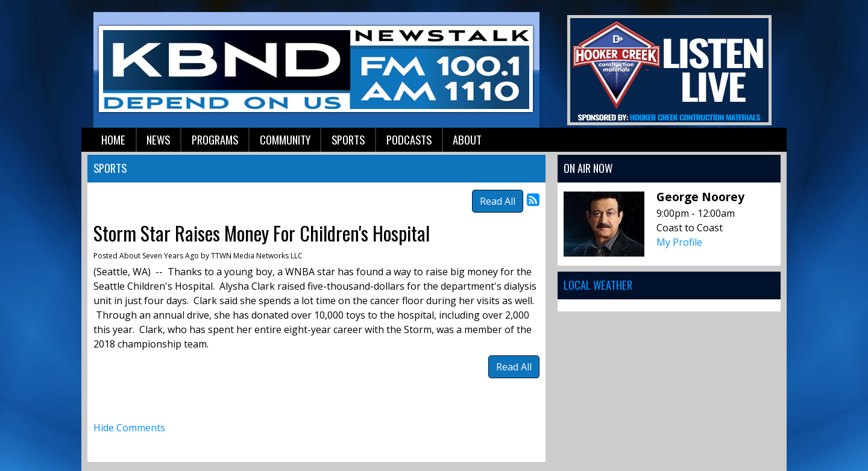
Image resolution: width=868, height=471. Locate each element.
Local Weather (598, 285)
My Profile (679, 242)
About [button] (467, 139)
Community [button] (285, 139)
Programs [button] (215, 139)
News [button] (158, 139)
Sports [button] (348, 139)
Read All (498, 201)
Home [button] (113, 139)
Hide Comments (129, 428)
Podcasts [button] (409, 139)
